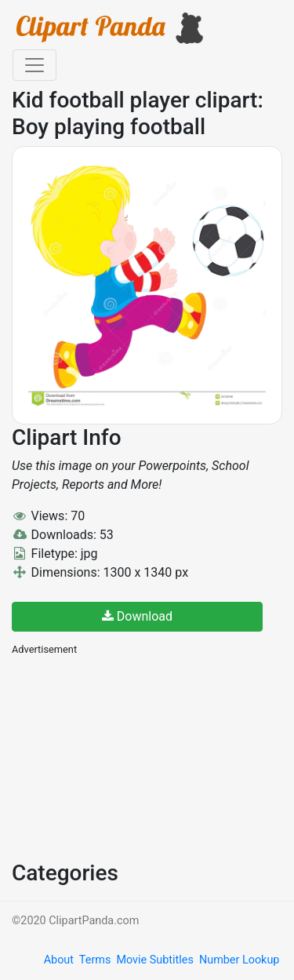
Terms (95, 960)
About (59, 960)
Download (137, 616)
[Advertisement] (129, 756)
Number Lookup (239, 960)
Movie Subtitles (154, 960)
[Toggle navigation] (34, 65)
